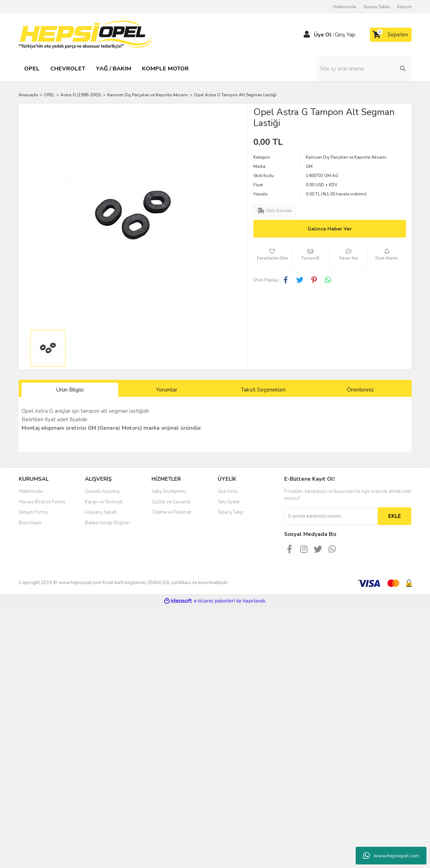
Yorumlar (167, 390)
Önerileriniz (360, 390)
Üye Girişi (228, 491)
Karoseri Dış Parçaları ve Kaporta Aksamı (346, 157)
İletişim (404, 7)
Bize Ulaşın (30, 523)
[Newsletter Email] (331, 516)
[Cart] (391, 35)
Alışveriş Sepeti (101, 512)
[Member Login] (307, 35)
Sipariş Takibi (377, 7)
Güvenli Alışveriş (102, 491)
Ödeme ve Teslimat (171, 512)
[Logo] (86, 34)
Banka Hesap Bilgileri (107, 523)
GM (309, 166)
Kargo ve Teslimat (104, 502)
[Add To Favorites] (272, 257)
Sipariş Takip (231, 512)
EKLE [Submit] (395, 516)
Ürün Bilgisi (70, 390)
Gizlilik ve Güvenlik (171, 502)
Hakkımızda (345, 7)
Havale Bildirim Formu (42, 502)
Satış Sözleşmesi (169, 491)
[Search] (364, 69)
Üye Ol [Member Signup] (323, 35)
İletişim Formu (33, 512)
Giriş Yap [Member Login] (345, 35)
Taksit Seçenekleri (263, 390)
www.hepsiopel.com (391, 856)
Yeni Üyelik (229, 502)
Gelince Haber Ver (330, 229)
